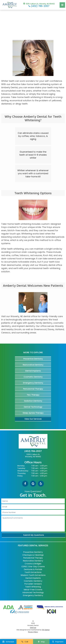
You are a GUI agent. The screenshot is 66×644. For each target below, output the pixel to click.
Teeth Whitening (33, 587)
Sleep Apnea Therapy (33, 413)
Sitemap (33, 628)
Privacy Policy (33, 632)
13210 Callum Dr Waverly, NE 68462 (33, 455)
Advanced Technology (33, 592)
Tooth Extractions (33, 572)
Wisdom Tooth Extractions (33, 575)
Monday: (21, 466)
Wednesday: (23, 471)
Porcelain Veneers (33, 584)
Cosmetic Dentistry (33, 377)
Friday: (20, 476)
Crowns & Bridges (33, 564)
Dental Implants (33, 371)
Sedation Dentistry (33, 401)
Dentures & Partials (33, 569)
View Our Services (33, 419)
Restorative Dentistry (33, 365)
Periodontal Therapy (33, 389)
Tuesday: (21, 468)
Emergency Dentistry (33, 383)
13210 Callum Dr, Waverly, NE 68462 (39, 4)
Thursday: (22, 473)
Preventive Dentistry (33, 359)
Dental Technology (33, 407)
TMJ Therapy (33, 395)
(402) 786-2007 (39, 6)
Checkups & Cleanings (33, 555)
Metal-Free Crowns (33, 590)
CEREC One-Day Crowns (33, 567)
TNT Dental (46, 630)
